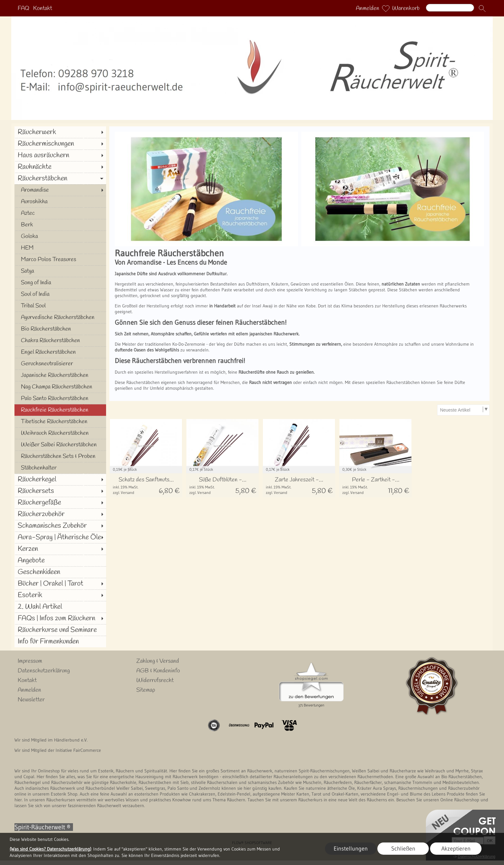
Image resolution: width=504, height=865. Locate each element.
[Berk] (60, 225)
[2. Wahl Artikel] (60, 607)
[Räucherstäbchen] (60, 178)
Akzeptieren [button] (456, 849)
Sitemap (146, 690)
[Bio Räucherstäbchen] (60, 329)
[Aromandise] (60, 190)
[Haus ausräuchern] (60, 155)
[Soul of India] (60, 294)
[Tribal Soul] (60, 306)
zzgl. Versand (124, 492)
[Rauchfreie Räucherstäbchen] (60, 410)
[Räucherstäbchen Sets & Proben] (60, 456)
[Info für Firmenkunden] (60, 642)
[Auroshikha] (60, 202)
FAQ (23, 8)
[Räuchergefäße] (60, 503)
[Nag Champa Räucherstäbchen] (60, 387)
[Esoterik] (60, 595)
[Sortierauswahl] (463, 410)
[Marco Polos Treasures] (60, 259)
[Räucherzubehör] (60, 514)
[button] (482, 8)
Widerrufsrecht (155, 680)
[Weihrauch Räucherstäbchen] (60, 433)
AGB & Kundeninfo (158, 671)
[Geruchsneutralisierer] (60, 364)
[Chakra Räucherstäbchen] (60, 341)
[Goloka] (60, 236)
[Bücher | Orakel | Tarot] (60, 584)
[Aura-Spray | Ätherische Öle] (60, 537)
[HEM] (60, 248)
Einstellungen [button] (351, 849)
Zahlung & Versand (158, 661)
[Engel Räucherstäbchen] (60, 352)
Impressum (30, 661)
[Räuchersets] (60, 491)
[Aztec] (60, 213)
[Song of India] (60, 283)
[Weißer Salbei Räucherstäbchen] (60, 445)
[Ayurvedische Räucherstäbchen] (60, 317)
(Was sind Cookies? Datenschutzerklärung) (50, 849)
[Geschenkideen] (60, 572)
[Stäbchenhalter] (60, 468)
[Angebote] (60, 560)
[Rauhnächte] (60, 167)
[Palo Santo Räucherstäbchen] (60, 398)
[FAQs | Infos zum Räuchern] (60, 618)
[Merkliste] (386, 8)
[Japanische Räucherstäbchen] (60, 375)
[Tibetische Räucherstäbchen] (60, 422)
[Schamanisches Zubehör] (60, 526)
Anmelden (368, 8)
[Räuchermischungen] (60, 144)
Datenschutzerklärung (44, 671)
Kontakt (43, 8)
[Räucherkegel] (60, 479)
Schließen (403, 849)
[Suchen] (450, 8)
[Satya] (60, 271)
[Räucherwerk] (60, 132)
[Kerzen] (60, 549)
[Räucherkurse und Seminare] (60, 630)
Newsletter (31, 700)
